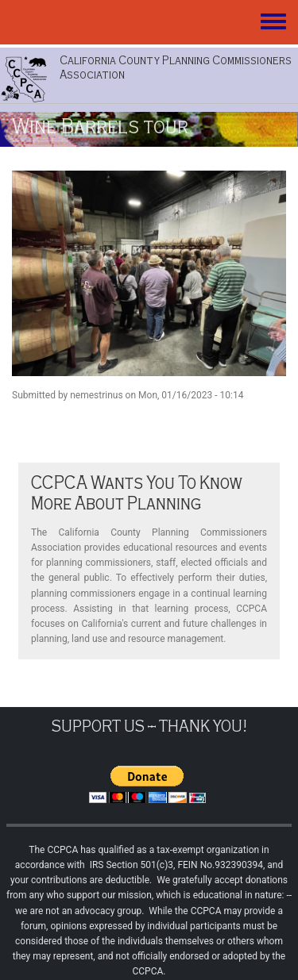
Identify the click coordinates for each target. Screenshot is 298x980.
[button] (149, 273)
